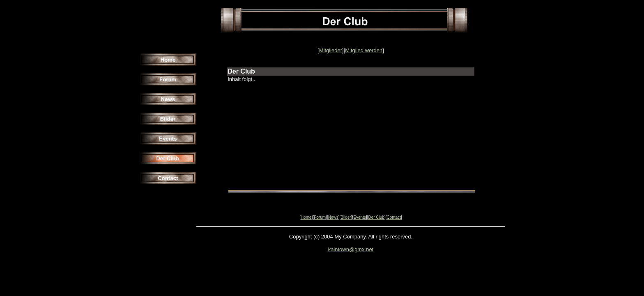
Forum (320, 217)
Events (360, 217)
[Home (305, 217)
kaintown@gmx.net (351, 249)
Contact (394, 217)
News (333, 217)
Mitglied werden (364, 50)
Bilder (346, 217)
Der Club (376, 217)
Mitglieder (331, 50)
